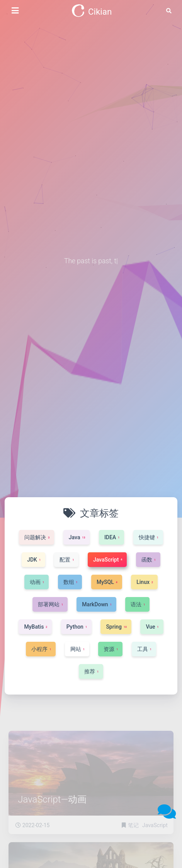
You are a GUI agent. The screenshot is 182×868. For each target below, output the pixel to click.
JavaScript (155, 834)
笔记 (134, 834)
